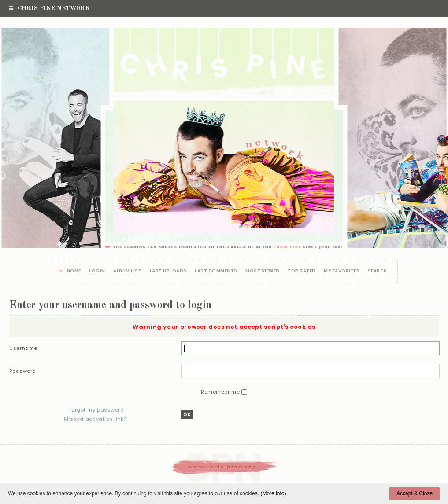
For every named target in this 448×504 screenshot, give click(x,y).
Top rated (302, 271)
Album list (127, 271)
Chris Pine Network (49, 8)
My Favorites (342, 271)
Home (74, 271)
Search (378, 271)
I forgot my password (95, 410)
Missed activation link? (95, 419)
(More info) (273, 493)
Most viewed (263, 271)
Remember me (221, 392)
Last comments (216, 271)
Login (97, 271)
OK (187, 414)
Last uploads (168, 271)
